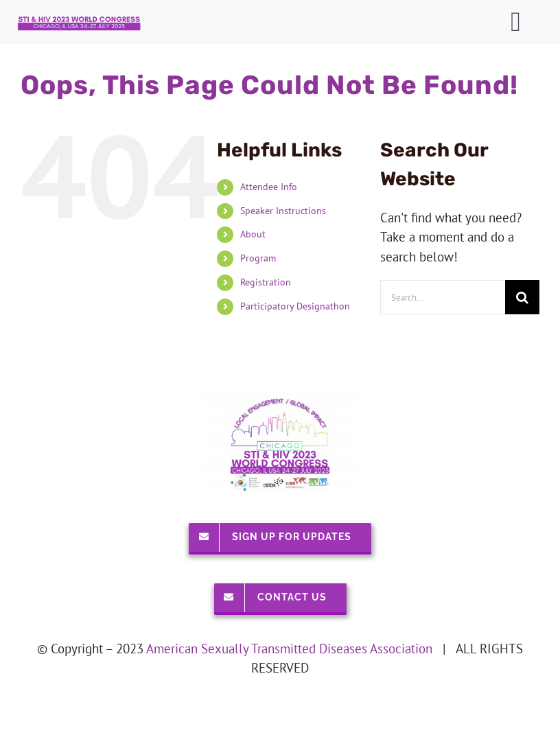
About (253, 234)
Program (258, 258)
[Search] (522, 297)
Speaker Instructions (283, 211)
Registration (266, 282)
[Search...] (443, 297)
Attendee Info (269, 187)
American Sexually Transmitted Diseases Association (289, 649)
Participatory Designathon (295, 306)
